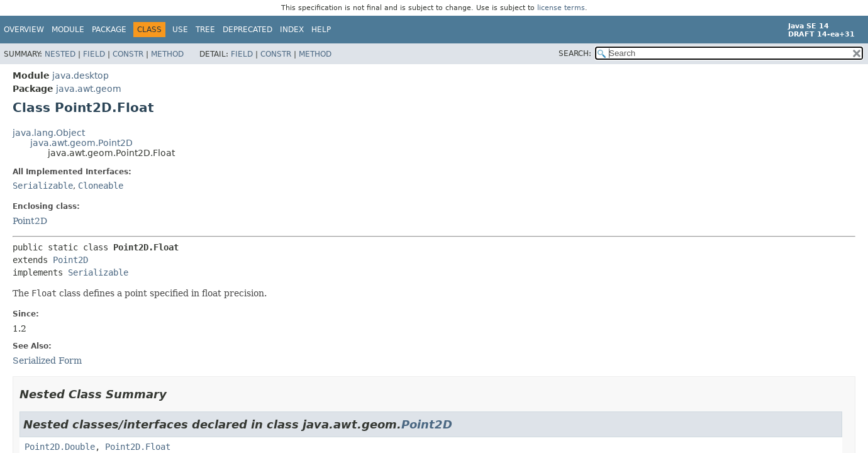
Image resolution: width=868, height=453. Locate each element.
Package (109, 30)
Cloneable (101, 186)
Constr (128, 54)
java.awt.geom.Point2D (81, 143)
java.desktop (81, 75)
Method (167, 54)
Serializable (43, 186)
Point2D (30, 221)
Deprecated (248, 30)
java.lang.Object (49, 133)
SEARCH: (575, 53)
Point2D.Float (138, 447)
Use (180, 30)
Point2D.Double (60, 447)
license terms (561, 8)
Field (94, 54)
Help (321, 30)
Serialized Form (47, 361)
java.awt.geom (89, 89)
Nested (60, 54)
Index (292, 30)
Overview (24, 30)
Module (68, 30)
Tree (205, 30)
